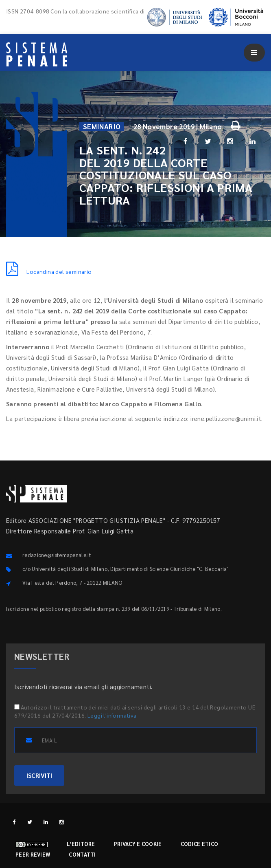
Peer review (33, 854)
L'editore (81, 844)
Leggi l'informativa (112, 715)
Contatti (82, 854)
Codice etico (200, 844)
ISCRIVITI (39, 775)
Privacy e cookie (138, 844)
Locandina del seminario (49, 271)
